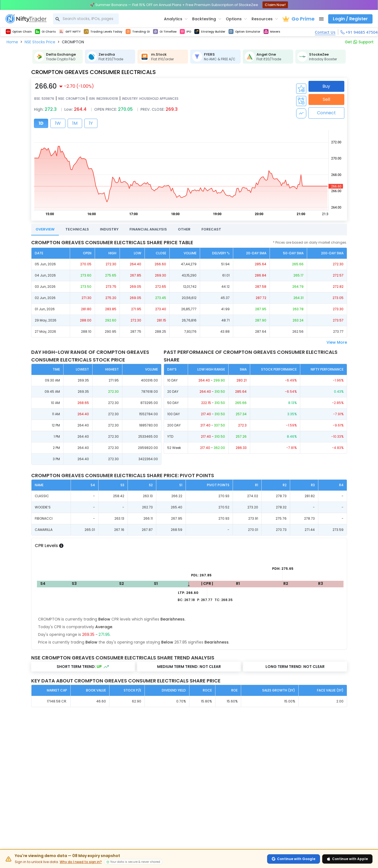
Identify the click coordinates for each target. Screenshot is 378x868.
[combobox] (86, 19)
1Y (91, 123)
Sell (326, 99)
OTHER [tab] (184, 229)
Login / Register (350, 19)
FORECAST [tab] (211, 229)
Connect (326, 113)
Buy (326, 86)
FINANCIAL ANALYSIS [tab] (148, 229)
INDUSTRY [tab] (109, 229)
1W (58, 123)
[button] (12, 42)
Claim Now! (275, 5)
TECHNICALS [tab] (77, 229)
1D (41, 123)
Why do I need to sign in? (81, 862)
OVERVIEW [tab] (45, 229)
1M (75, 123)
